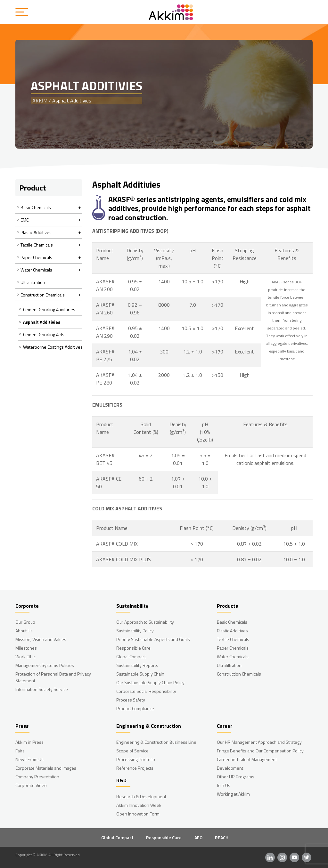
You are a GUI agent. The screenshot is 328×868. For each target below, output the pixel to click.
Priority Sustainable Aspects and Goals (153, 639)
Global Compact (131, 657)
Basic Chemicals (232, 622)
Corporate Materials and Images (46, 768)
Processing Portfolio (136, 759)
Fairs (20, 751)
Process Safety (131, 700)
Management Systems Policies (45, 665)
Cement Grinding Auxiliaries (49, 309)
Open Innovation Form (138, 814)
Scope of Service (132, 751)
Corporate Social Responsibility (146, 691)
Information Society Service (42, 689)
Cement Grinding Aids (44, 334)
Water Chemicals (233, 657)
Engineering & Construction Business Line (156, 742)
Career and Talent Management (247, 759)
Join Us (224, 785)
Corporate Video (31, 785)
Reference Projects (135, 768)
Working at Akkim (233, 794)
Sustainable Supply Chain (140, 674)
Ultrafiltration (33, 282)
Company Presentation (37, 777)
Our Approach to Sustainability (145, 622)
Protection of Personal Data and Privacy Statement (53, 677)
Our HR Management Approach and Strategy (259, 742)
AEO (198, 837)
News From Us (29, 759)
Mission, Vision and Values (41, 639)
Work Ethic (25, 657)
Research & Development (141, 796)
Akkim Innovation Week (139, 805)
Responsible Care (133, 648)
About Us (24, 631)
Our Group (25, 622)
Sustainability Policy (135, 631)
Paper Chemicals (233, 648)
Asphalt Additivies (42, 322)
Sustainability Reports (137, 665)
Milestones (26, 648)
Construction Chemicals (239, 674)
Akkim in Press (29, 742)
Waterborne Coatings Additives (53, 347)
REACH (222, 837)
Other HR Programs (236, 777)
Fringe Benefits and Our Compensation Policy (260, 751)
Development (230, 768)
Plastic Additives (232, 631)
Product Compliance (135, 708)
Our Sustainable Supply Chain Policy (150, 682)
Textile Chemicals (233, 639)
